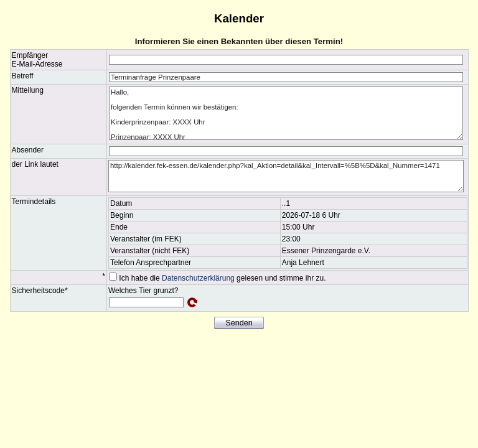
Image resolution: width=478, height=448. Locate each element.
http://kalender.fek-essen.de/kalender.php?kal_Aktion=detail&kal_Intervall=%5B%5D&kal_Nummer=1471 (286, 176)
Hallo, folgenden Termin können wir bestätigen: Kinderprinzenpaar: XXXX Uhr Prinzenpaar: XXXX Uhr (286, 113)
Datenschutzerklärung (198, 278)
